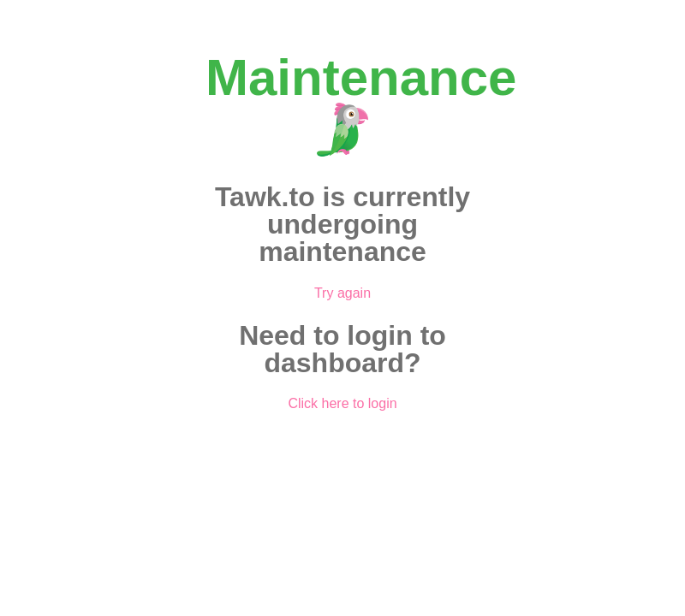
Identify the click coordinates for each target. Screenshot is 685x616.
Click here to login (342, 403)
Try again (342, 293)
